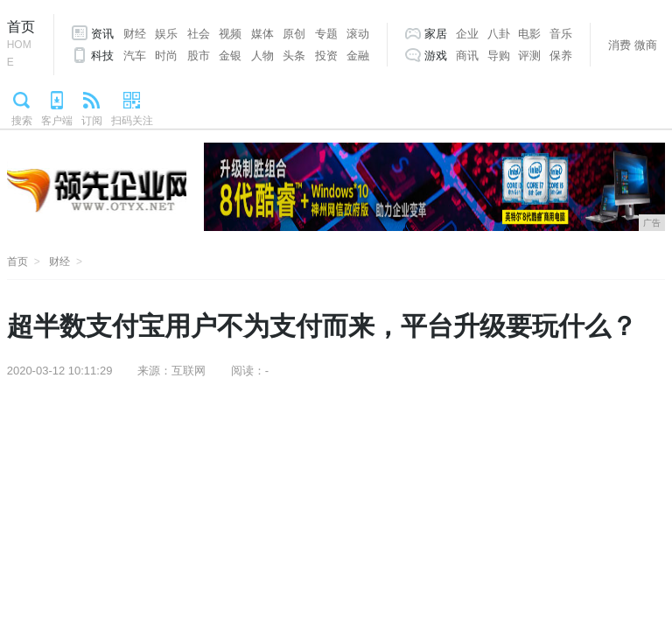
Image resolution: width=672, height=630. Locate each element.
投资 (326, 56)
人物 (262, 56)
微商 (646, 45)
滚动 (358, 34)
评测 (529, 56)
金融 (358, 56)
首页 (21, 45)
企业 (467, 34)
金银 (230, 56)
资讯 (102, 34)
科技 (102, 56)
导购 (499, 56)
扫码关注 (132, 121)
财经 (135, 34)
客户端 (57, 121)
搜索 (22, 121)
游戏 (436, 56)
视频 (230, 34)
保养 (561, 56)
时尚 (166, 56)
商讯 (467, 56)
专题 (326, 34)
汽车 (135, 56)
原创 (294, 34)
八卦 (499, 34)
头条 (294, 56)
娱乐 (166, 34)
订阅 (92, 121)
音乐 (561, 34)
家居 (436, 34)
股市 (199, 56)
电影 (529, 34)
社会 (199, 34)
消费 (619, 45)
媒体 (262, 34)
